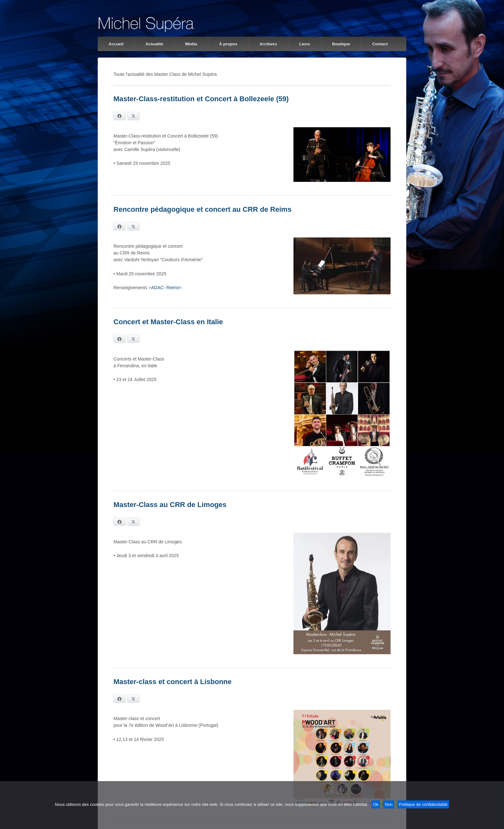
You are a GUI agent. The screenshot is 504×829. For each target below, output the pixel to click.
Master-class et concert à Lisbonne (173, 682)
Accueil (116, 44)
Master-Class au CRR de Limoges (170, 505)
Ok (376, 804)
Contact (380, 44)
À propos (228, 44)
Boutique (341, 44)
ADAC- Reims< (166, 288)
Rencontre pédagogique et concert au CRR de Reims (203, 209)
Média (191, 44)
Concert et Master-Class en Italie (168, 322)
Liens (305, 44)
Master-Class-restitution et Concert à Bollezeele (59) (201, 99)
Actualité (154, 44)
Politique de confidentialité (423, 804)
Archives (268, 44)
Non (389, 804)
